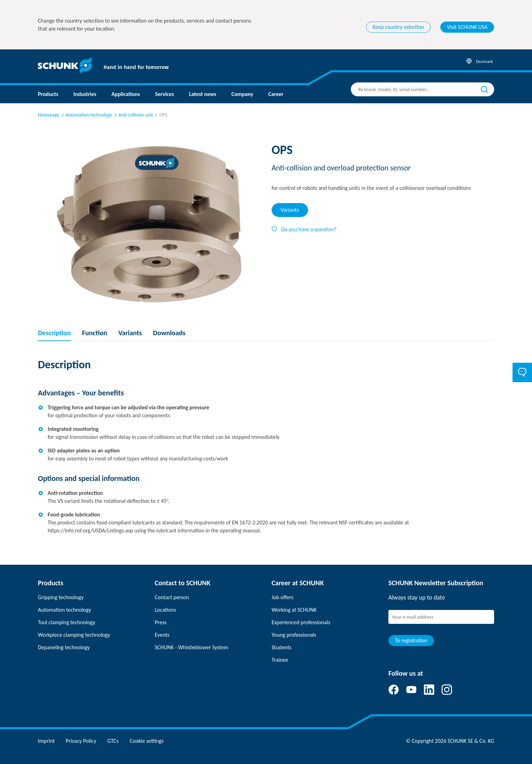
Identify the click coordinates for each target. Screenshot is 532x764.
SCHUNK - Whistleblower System (191, 647)
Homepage (49, 115)
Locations (165, 610)
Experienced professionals (301, 622)
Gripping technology (61, 597)
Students (281, 647)
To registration (411, 640)
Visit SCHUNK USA (467, 27)
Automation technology (86, 115)
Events (162, 635)
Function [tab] (95, 333)
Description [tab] (54, 333)
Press (161, 622)
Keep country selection (398, 27)
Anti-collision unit (133, 115)
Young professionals (294, 635)
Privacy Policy (81, 741)
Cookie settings (147, 741)
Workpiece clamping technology (74, 635)
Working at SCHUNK (294, 610)
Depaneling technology (64, 647)
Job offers (282, 597)
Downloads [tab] (169, 333)
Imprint (46, 741)
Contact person (172, 597)
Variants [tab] (290, 210)
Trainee (280, 660)
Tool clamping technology (67, 622)
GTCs (113, 741)
